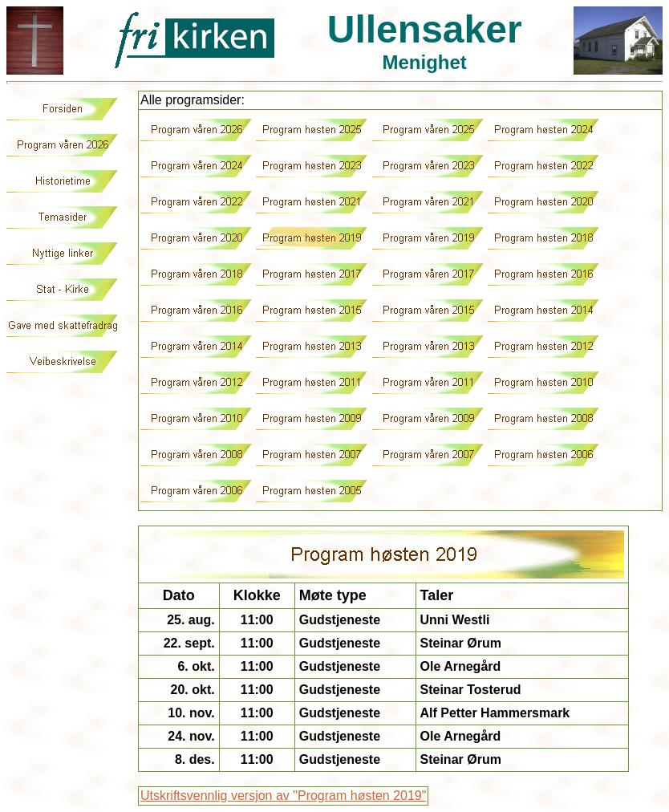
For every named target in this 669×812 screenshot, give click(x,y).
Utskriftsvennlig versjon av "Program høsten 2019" (283, 796)
